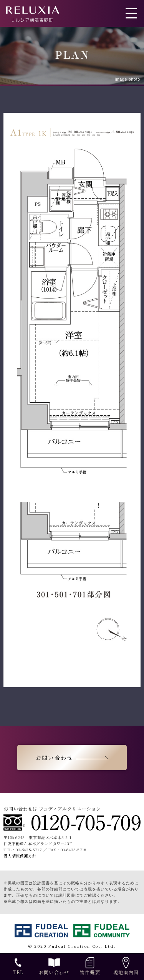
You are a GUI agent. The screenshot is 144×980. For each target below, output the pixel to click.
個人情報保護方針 (20, 856)
